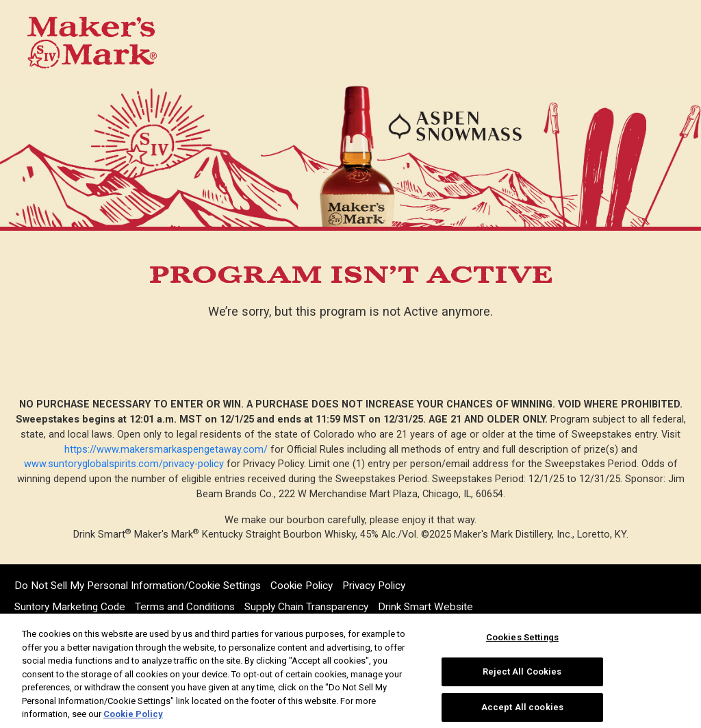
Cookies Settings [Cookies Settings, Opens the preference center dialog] (522, 637)
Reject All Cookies (522, 671)
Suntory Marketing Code (70, 607)
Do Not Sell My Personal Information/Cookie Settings (138, 586)
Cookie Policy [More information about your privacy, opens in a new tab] (133, 714)
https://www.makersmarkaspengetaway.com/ (166, 450)
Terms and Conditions (185, 607)
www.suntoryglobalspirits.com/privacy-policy (124, 464)
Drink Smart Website (425, 607)
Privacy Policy (374, 586)
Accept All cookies (522, 707)
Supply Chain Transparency (306, 607)
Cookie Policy (302, 586)
